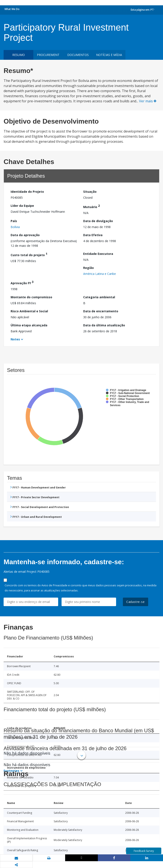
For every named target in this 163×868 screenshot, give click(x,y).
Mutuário (91, 206)
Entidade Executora (98, 254)
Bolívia (15, 227)
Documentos (78, 55)
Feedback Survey (144, 851)
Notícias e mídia (109, 55)
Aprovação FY (22, 282)
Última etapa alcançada (29, 325)
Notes (15, 339)
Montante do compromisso (31, 297)
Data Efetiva (93, 235)
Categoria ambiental (99, 297)
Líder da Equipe (22, 206)
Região (89, 268)
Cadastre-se (136, 602)
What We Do (12, 9)
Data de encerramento (101, 311)
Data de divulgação (98, 221)
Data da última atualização (104, 325)
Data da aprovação (25, 235)
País (14, 221)
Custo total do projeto (29, 254)
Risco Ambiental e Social (29, 311)
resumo (19, 55)
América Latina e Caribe (100, 274)
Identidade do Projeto (27, 192)
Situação (90, 192)
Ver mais (148, 101)
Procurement (48, 55)
